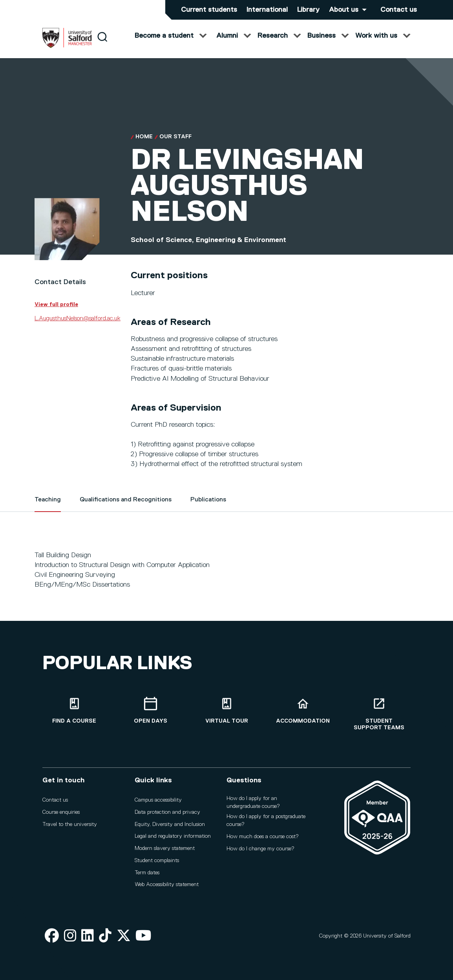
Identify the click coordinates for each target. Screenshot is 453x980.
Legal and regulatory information (173, 836)
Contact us (399, 10)
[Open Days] (150, 711)
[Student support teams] (379, 714)
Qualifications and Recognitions (126, 507)
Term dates (147, 873)
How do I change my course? (260, 849)
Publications (208, 507)
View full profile (56, 312)
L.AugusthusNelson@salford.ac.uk (78, 326)
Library (308, 10)
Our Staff (175, 145)
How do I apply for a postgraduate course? (266, 820)
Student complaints (157, 861)
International (267, 10)
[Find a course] (74, 711)
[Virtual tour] (226, 711)
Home (144, 145)
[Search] (102, 44)
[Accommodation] (303, 711)
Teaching (48, 507)
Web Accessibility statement (167, 885)
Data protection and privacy (167, 812)
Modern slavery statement (165, 848)
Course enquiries (61, 812)
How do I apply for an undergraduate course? (253, 802)
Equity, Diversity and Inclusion (170, 824)
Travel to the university (70, 824)
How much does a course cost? (263, 837)
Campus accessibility (158, 800)
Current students (209, 10)
